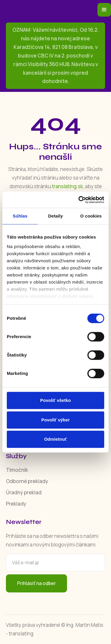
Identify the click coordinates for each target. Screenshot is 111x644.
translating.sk (67, 186)
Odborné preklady (27, 481)
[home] (52, 10)
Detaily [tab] (56, 216)
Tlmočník (17, 470)
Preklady (16, 504)
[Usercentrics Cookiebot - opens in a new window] (79, 200)
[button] (104, 10)
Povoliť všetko (56, 400)
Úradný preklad (24, 492)
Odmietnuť (55, 439)
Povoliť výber (56, 420)
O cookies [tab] (91, 216)
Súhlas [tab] (20, 216)
